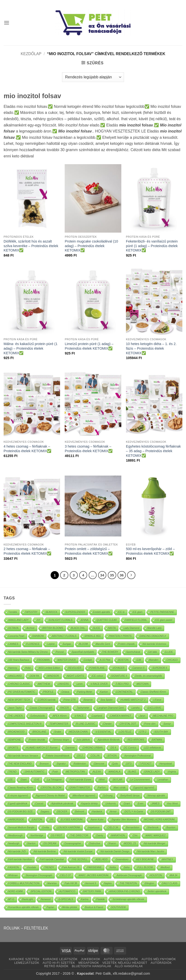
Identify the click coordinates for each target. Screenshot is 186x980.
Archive (30, 628)
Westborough (15, 836)
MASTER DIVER (67, 660)
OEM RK (35, 676)
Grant (127, 804)
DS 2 (80, 756)
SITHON (112, 756)
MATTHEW (44, 684)
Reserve (88, 700)
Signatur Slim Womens (124, 820)
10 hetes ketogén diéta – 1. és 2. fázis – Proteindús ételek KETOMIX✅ (151, 348)
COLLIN (95, 756)
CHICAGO (172, 660)
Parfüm (102, 788)
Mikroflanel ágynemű (84, 796)
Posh (55, 772)
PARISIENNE (94, 867)
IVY (39, 620)
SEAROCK (51, 612)
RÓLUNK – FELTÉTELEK (26, 928)
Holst (28, 668)
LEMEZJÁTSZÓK (27, 963)
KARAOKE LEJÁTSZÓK (60, 959)
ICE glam (138, 612)
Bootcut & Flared (94, 907)
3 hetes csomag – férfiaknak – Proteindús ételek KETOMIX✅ (89, 449)
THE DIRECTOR (79, 836)
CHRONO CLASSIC (19, 684)
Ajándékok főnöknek (109, 740)
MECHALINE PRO (163, 716)
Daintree (70, 748)
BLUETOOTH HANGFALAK (92, 966)
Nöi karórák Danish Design (115, 851)
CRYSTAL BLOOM (51, 788)
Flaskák (101, 899)
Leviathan (163, 780)
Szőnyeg (108, 796)
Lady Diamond (132, 628)
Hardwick (97, 812)
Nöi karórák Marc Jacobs (151, 851)
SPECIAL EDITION (41, 891)
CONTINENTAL (124, 692)
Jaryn (142, 716)
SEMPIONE (15, 740)
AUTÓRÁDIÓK (161, 963)
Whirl (102, 780)
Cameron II (138, 668)
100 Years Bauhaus (19, 660)
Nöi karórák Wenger (155, 844)
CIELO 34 (113, 828)
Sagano (45, 812)
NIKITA (112, 628)
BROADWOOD (16, 732)
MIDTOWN (143, 684)
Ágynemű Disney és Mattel (50, 796)
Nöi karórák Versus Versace (23, 756)
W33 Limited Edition (50, 668)
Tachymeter (83, 708)
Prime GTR (70, 700)
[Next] (131, 575)
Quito (115, 764)
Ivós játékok (83, 740)
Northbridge (37, 836)
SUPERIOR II (160, 668)
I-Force (157, 700)
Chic (135, 836)
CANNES (13, 644)
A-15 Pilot (105, 660)
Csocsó (39, 804)
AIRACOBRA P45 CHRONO (124, 891)
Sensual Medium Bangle (21, 828)
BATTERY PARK (92, 891)
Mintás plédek (70, 907)
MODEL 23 (130, 844)
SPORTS (13, 748)
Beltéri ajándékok (157, 891)
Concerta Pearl (16, 636)
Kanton (104, 692)
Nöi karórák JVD (17, 851)
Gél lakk (153, 652)
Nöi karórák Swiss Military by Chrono (28, 652)
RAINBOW (38, 636)
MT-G (11, 899)
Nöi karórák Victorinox (155, 644)
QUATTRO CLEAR (107, 620)
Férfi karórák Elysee (81, 780)
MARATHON (118, 836)
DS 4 (113, 748)
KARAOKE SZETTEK (24, 959)
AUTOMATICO (67, 891)
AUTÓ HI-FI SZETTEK (59, 963)
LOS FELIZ (125, 732)
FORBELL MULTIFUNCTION (24, 883)
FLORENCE (33, 644)
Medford (165, 867)
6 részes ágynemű (18, 796)
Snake (58, 732)
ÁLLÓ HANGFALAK (129, 966)
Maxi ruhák (120, 788)
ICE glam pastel (164, 620)
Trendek (13, 612)
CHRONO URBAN (93, 748)
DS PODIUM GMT (161, 812)
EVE (37, 780)
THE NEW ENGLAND (20, 764)
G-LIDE (169, 652)
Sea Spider (107, 700)
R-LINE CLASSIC (86, 724)
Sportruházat (133, 652)
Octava (65, 692)
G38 (139, 660)
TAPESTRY (31, 612)
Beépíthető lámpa (130, 796)
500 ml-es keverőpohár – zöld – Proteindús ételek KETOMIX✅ (150, 551)
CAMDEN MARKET (121, 716)
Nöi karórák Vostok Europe (78, 851)
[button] (7, 23)
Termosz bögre (61, 740)
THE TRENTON (128, 883)
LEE (11, 780)
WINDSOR (53, 676)
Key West (173, 804)
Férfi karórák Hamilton (20, 859)
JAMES (155, 804)
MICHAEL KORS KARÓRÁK (160, 820)
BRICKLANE (40, 732)
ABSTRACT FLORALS (64, 636)
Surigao (67, 644)
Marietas (52, 883)
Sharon (112, 844)
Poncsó (60, 652)
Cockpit (88, 660)
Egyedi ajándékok (18, 804)
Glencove (99, 764)
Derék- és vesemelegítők (149, 676)
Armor (113, 812)
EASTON (37, 820)
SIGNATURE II (119, 676)
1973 (129, 764)
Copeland (97, 716)
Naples (108, 883)
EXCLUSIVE (155, 708)
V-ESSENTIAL (103, 732)
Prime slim (150, 724)
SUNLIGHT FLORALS (61, 620)
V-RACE (79, 716)
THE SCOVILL (80, 859)
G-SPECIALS (66, 899)
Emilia (46, 828)
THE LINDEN (15, 716)
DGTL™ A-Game (134, 812)
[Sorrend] (93, 77)
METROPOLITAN (76, 772)
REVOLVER (75, 668)
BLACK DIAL (78, 628)
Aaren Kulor (97, 820)
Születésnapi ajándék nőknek (128, 899)
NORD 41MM (15, 891)
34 (102, 575)
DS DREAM (50, 844)
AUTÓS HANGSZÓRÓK (121, 959)
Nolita (113, 867)
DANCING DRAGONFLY (153, 636)
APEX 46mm (60, 716)
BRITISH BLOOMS (53, 628)
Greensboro (122, 859)
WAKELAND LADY (19, 620)
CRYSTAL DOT (128, 724)
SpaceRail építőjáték (83, 652)
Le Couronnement (140, 780)
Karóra (85, 899)
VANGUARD (15, 676)
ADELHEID (102, 859)
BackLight (28, 899)
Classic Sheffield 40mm (154, 692)
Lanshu (136, 708)
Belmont (80, 812)
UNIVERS (63, 684)
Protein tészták (37, 740)
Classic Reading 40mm (21, 788)
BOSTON (124, 660)
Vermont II (91, 883)
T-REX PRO (122, 684)
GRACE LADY (152, 772)
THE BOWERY (110, 652)
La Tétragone (55, 780)
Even (141, 804)
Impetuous (94, 828)
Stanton (31, 844)
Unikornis (111, 804)
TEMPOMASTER (59, 724)
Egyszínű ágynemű (144, 788)
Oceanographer (73, 844)
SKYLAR (118, 780)
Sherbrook (153, 828)
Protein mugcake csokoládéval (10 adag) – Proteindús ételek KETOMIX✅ (91, 246)
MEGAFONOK (89, 963)
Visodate (32, 867)
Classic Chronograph (41, 708)
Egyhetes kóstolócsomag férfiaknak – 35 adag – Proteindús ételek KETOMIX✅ (153, 451)
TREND (12, 772)
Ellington (149, 883)
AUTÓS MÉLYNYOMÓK (159, 959)
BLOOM (84, 644)
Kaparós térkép (90, 804)
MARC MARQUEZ (156, 836)
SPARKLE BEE (93, 636)
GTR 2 (143, 732)
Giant (24, 780)
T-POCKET (146, 764)
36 (122, 575)
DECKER (62, 812)
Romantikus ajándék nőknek (23, 907)
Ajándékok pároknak (62, 804)
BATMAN (157, 740)
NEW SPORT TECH (19, 700)
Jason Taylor (15, 708)
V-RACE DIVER (99, 684)
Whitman (13, 875)
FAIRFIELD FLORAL (136, 620)
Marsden (154, 660)
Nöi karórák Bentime (45, 851)
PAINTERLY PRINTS (120, 636)
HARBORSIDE (16, 820)
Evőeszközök (38, 716)
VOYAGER (119, 668)
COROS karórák (47, 700)
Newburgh (14, 844)
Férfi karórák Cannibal (52, 859)
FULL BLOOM (145, 867)
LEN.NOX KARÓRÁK (69, 828)
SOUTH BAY (161, 732)
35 (112, 575)
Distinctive (95, 844)
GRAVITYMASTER (80, 788)
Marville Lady (154, 628)
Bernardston (133, 828)
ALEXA (97, 772)
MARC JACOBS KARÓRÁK (94, 875)
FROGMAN (43, 660)
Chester (107, 724)
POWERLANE (97, 668)
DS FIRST (57, 836)
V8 (52, 820)
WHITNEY (168, 859)
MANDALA (115, 772)
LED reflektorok (153, 748)
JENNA (85, 620)
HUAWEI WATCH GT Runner (42, 748)
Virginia (172, 772)
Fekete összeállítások (58, 756)
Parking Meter (85, 692)
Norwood (46, 899)
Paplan (50, 907)
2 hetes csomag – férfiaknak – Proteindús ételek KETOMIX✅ (28, 551)
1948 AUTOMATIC (34, 772)
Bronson (44, 764)
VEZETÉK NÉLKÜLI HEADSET (125, 963)
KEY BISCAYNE (145, 859)
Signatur (61, 764)
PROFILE (48, 692)
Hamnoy (13, 668)
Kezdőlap (31, 54)
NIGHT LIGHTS (76, 676)
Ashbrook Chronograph (129, 875)
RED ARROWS (136, 740)
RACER (65, 708)
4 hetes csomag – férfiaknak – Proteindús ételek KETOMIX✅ (28, 449)
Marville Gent (103, 644)
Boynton (171, 828)
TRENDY (49, 867)
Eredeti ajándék (102, 612)
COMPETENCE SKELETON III (25, 724)
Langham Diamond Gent (111, 708)
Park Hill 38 (71, 883)
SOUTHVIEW (119, 907)
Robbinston (80, 764)
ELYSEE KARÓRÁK (72, 820)
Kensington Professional (138, 756)
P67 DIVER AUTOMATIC (22, 692)
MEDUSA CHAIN (78, 732)
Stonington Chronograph (39, 875)
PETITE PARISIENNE (163, 612)
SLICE (97, 628)
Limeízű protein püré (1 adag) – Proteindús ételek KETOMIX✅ (89, 346)
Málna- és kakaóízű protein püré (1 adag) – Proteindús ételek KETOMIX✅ (31, 348)
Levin (80, 684)
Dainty (100, 836)
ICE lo (121, 612)
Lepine (51, 644)
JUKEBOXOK (91, 959)
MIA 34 (174, 875)
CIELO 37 (65, 875)
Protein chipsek (126, 644)
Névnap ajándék (156, 796)
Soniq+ (167, 724)
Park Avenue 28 (71, 867)
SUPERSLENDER (75, 612)
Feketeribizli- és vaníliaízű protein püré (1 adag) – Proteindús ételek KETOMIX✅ (152, 246)
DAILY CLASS (170, 883)
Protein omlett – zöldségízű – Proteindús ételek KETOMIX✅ (89, 551)
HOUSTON (156, 875)
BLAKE (132, 772)
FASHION (14, 867)
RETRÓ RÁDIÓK (56, 966)
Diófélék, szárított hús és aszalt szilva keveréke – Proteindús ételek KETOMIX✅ (31, 246)
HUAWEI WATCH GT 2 (133, 700)
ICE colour (98, 676)
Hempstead (166, 764)
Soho (127, 867)
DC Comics (130, 748)
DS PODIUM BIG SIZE (21, 812)
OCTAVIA (13, 628)
